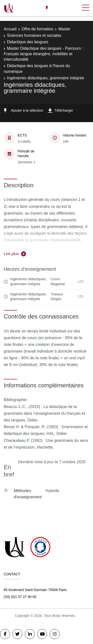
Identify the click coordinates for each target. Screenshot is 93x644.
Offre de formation (38, 29)
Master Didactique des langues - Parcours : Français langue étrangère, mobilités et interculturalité (43, 54)
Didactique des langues (28, 42)
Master (64, 29)
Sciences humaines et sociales (34, 35)
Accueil (10, 29)
